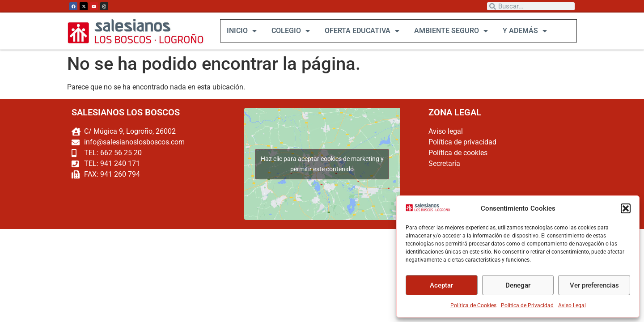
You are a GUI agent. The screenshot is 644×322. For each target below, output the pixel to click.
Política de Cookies (473, 305)
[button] (626, 208)
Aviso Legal (572, 305)
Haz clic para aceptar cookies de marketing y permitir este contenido (322, 164)
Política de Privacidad (527, 305)
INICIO (241, 31)
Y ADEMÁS (524, 31)
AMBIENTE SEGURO (451, 31)
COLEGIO (290, 31)
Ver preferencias (594, 285)
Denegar (518, 285)
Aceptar (441, 285)
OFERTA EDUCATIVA (362, 31)
